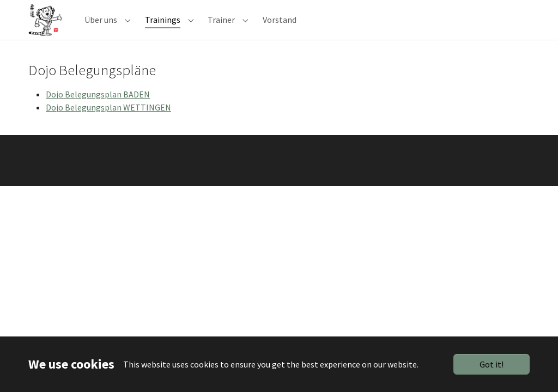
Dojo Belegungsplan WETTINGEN (108, 121)
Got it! (492, 364)
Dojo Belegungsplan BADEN (98, 108)
